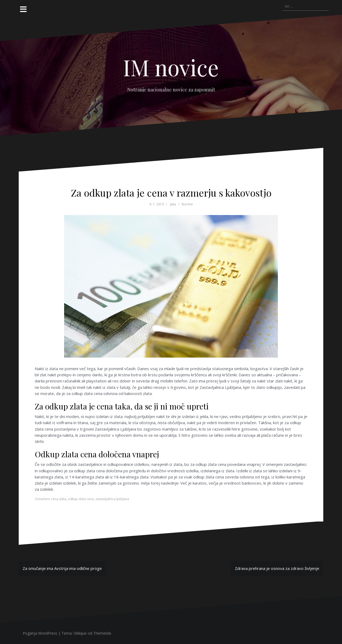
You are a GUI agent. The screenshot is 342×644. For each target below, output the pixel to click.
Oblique (80, 633)
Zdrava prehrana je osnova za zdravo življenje (277, 568)
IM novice (171, 67)
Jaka (173, 204)
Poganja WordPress (40, 633)
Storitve (187, 204)
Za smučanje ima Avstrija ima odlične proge (62, 568)
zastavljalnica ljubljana (112, 499)
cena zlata (59, 499)
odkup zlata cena (81, 499)
